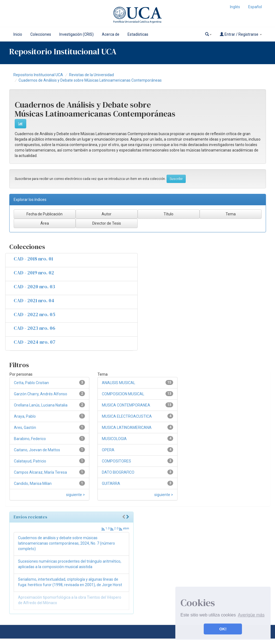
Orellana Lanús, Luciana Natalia (41, 405)
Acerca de (111, 34)
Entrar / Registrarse (241, 34)
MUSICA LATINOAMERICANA (127, 428)
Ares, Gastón (25, 428)
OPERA (108, 450)
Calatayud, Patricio (30, 461)
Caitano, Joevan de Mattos (37, 450)
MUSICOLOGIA (114, 439)
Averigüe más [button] (251, 615)
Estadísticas (138, 34)
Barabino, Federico (30, 439)
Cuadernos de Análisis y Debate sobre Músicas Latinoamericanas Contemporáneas (90, 80)
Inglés (235, 7)
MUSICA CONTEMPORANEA (126, 405)
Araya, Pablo (25, 416)
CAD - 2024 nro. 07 (35, 342)
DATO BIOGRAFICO (118, 472)
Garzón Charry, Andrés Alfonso (41, 394)
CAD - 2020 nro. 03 (34, 287)
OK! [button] (223, 629)
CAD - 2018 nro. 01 (33, 259)
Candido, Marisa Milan (33, 483)
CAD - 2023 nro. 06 (34, 328)
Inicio (18, 34)
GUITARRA (111, 483)
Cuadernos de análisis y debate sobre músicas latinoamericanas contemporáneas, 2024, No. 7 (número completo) (66, 543)
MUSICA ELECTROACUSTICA (127, 416)
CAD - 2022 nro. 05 (34, 314)
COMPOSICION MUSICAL (123, 394)
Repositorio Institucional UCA (38, 75)
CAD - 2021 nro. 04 (34, 300)
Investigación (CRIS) (76, 34)
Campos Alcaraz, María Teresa (40, 472)
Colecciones (41, 34)
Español (255, 7)
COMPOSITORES (116, 461)
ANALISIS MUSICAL (119, 383)
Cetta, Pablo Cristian (31, 383)
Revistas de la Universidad (91, 75)
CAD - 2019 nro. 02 (34, 273)
